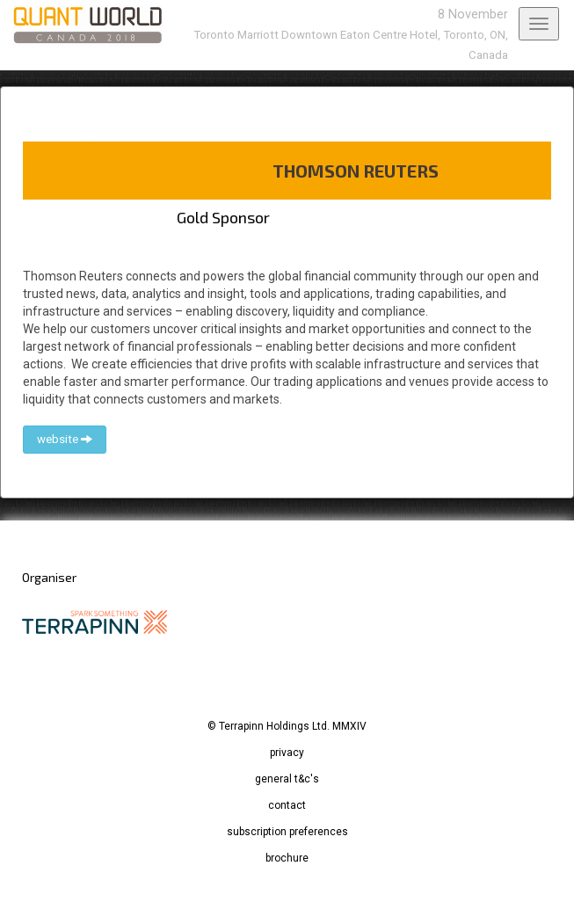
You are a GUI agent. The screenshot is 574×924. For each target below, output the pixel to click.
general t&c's (287, 779)
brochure (287, 858)
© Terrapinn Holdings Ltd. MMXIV (287, 726)
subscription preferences (287, 832)
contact (287, 805)
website (65, 439)
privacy (287, 753)
